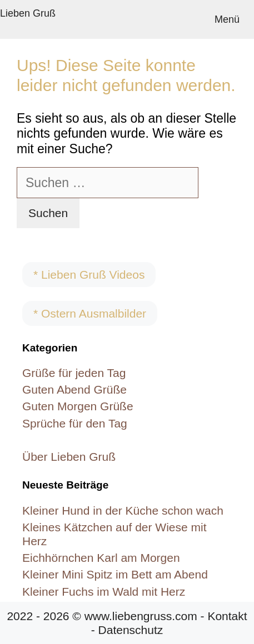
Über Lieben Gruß (69, 457)
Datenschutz (131, 630)
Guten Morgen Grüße (78, 406)
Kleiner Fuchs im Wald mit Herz (104, 592)
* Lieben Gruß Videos (89, 275)
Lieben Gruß (28, 13)
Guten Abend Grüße (74, 389)
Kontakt (227, 616)
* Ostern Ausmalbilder (90, 313)
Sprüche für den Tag (75, 423)
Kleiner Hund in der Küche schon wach (123, 510)
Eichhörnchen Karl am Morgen (101, 558)
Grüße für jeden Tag (74, 373)
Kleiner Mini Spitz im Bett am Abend (115, 574)
